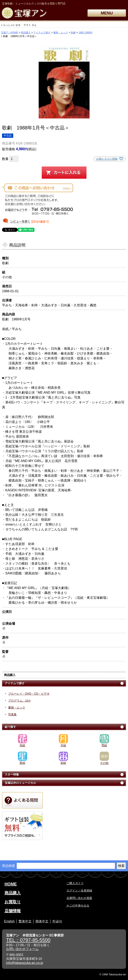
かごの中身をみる (78, 906)
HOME (11, 884)
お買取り (13, 902)
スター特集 (12, 774)
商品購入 (26, 33)
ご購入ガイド (75, 883)
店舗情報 (13, 911)
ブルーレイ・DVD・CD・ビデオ (29, 694)
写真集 (12, 714)
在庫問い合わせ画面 (79, 898)
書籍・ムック (61, 33)
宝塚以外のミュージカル (20, 783)
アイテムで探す (42, 33)
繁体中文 (25, 921)
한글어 (57, 921)
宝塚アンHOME (10, 33)
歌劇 (73, 33)
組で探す (10, 727)
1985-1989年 (85, 33)
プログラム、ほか (20, 701)
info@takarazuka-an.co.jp (25, 963)
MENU (107, 13)
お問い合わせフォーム (22, 949)
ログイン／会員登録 (79, 890)
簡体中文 (42, 921)
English (9, 921)
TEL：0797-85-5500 (28, 940)
